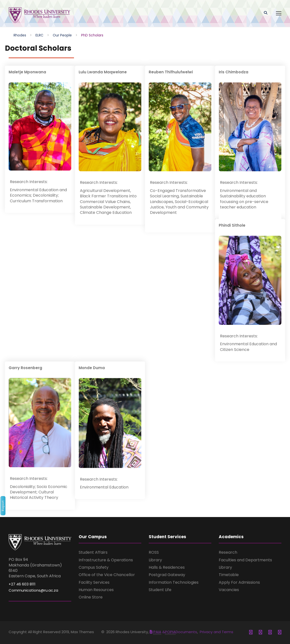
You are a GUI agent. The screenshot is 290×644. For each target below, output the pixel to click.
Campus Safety (94, 567)
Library (155, 560)
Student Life (160, 590)
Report (3, 506)
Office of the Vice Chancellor (107, 575)
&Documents (173, 632)
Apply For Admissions (239, 582)
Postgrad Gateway (167, 575)
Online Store (91, 597)
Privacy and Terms (217, 632)
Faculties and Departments (245, 560)
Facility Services (94, 582)
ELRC (39, 35)
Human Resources (96, 590)
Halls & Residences (167, 567)
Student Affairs (93, 552)
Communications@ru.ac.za (33, 590)
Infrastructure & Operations (106, 560)
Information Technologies (174, 582)
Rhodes (20, 35)
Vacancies (229, 590)
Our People (62, 35)
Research (228, 552)
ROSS (154, 552)
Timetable (229, 575)
